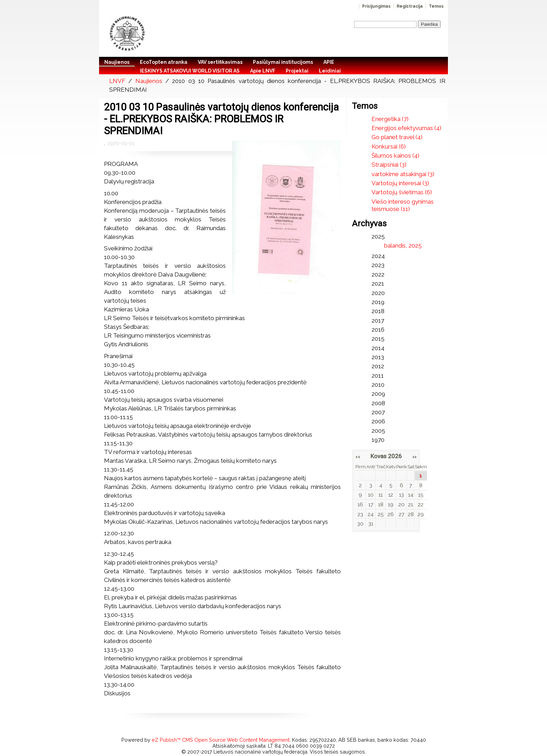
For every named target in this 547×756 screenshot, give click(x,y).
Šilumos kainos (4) (395, 156)
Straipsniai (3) (389, 165)
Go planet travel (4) (397, 137)
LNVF (117, 81)
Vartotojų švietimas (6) (402, 192)
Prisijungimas (376, 6)
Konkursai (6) (389, 146)
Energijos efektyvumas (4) (406, 128)
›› (414, 456)
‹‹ (358, 456)
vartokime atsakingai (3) (403, 174)
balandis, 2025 (403, 245)
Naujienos (149, 81)
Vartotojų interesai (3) (400, 183)
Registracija (410, 6)
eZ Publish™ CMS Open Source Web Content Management (221, 740)
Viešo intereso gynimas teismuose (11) (403, 205)
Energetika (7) (390, 119)
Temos (436, 6)
